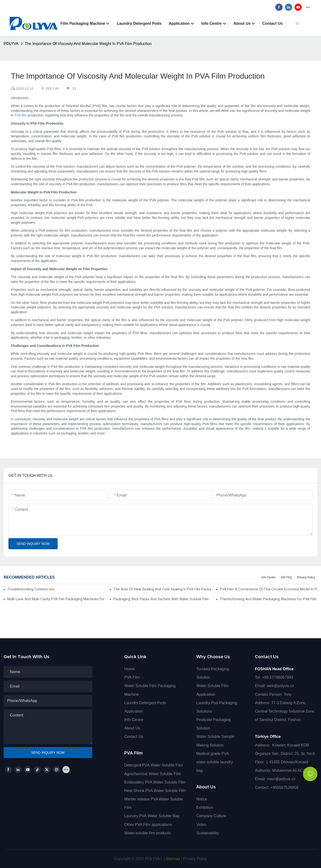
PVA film (21, 115)
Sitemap (172, 859)
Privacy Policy (306, 577)
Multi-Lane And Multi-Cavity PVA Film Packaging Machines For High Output (56, 599)
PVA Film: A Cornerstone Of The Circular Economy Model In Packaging (269, 589)
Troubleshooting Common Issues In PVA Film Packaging (31, 589)
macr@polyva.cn (282, 779)
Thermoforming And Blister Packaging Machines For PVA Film (268, 599)
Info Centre (269, 577)
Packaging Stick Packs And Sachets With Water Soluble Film (161, 599)
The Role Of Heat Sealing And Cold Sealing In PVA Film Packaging (162, 589)
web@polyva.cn (280, 686)
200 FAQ (286, 577)
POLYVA (11, 44)
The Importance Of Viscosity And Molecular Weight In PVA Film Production (88, 44)
